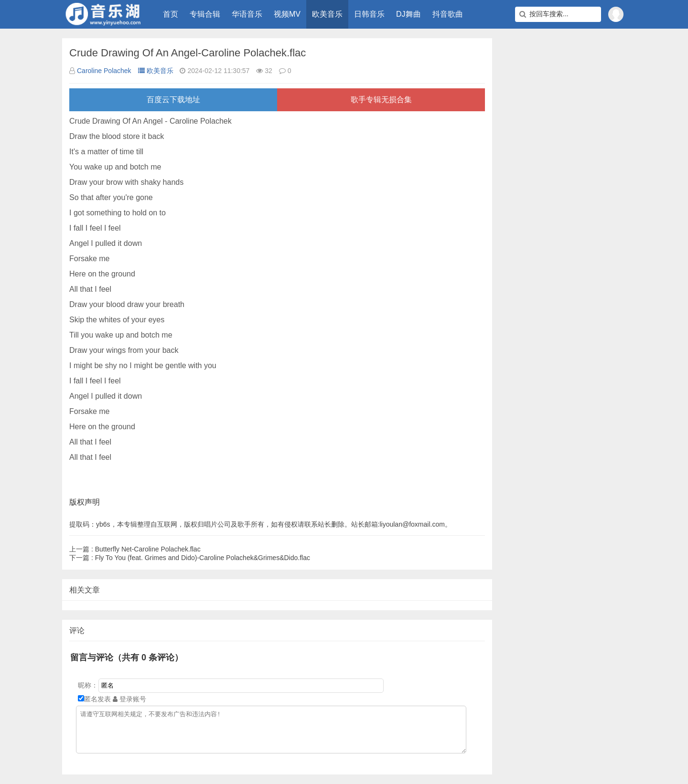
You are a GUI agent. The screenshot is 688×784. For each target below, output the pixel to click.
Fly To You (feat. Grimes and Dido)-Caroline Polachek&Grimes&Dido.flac (190, 558)
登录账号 (129, 699)
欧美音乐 (327, 14)
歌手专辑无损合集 (381, 100)
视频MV (287, 14)
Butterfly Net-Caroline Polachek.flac (135, 549)
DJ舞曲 (408, 14)
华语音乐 (247, 14)
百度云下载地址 (173, 100)
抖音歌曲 (448, 14)
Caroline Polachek (104, 71)
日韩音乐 (369, 14)
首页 (171, 14)
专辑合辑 (205, 14)
